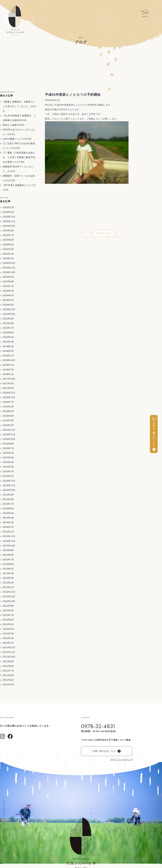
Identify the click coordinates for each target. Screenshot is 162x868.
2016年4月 (8, 416)
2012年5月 (8, 624)
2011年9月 (8, 661)
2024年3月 (8, 305)
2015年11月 (9, 434)
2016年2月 (8, 425)
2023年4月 (8, 342)
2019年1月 (8, 356)
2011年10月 (9, 657)
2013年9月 (8, 550)
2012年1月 (8, 643)
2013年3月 (8, 578)
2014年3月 (8, 522)
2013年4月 (8, 573)
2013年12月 (9, 536)
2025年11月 (9, 221)
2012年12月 (9, 592)
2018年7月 (8, 365)
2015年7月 (8, 448)
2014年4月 (8, 518)
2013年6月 (8, 564)
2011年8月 (8, 666)
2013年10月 (9, 546)
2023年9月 (8, 319)
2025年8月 (8, 231)
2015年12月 (9, 430)
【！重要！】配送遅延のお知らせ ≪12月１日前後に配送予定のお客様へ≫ (19, 157)
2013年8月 (8, 555)
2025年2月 (8, 254)
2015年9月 (8, 444)
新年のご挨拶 (10, 125)
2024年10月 (9, 272)
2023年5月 (8, 337)
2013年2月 (8, 583)
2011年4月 (8, 685)
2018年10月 (9, 360)
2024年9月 (8, 277)
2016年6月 (8, 407)
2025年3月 (8, 249)
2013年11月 (9, 541)
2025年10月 (9, 226)
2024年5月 (8, 295)
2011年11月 (9, 652)
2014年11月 (9, 485)
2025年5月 (8, 245)
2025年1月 (8, 258)
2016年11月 (9, 393)
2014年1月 (8, 532)
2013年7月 (8, 560)
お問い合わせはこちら (107, 751)
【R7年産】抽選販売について (18, 185)
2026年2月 (8, 207)
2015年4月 (8, 462)
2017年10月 (9, 379)
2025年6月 (8, 240)
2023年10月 (9, 314)
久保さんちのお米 (15, 20)
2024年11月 (9, 268)
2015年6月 (8, 453)
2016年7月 (8, 402)
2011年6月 (8, 675)
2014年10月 (9, 490)
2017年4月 (8, 384)
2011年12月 (9, 647)
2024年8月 (8, 282)
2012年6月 (8, 620)
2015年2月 (8, 471)
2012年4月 (8, 629)
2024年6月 (8, 291)
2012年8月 (8, 610)
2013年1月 (8, 587)
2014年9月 (8, 495)
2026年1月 (8, 212)
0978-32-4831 (98, 726)
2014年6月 (8, 509)
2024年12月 (9, 263)
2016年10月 (9, 397)
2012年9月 (8, 606)
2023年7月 (8, 328)
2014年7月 (8, 504)
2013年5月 (8, 569)
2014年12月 (9, 481)
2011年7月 (8, 671)
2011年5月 (8, 680)
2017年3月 (8, 388)
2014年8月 (8, 499)
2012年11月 (9, 596)
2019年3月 (8, 351)
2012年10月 (9, 601)
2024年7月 (8, 286)
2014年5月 (8, 513)
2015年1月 (8, 476)
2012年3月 (8, 634)
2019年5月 (8, 346)
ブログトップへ (104, 233)
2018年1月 (8, 374)
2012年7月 (8, 615)
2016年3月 (8, 420)
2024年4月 (8, 300)
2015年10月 (9, 439)
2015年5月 (8, 458)
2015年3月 (8, 467)
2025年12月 (9, 217)
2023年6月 (8, 333)
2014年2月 (8, 527)
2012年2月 (8, 638)
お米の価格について (13, 139)
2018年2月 (8, 370)
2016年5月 (8, 411)
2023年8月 (8, 323)
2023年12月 (9, 309)
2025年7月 (8, 235)
